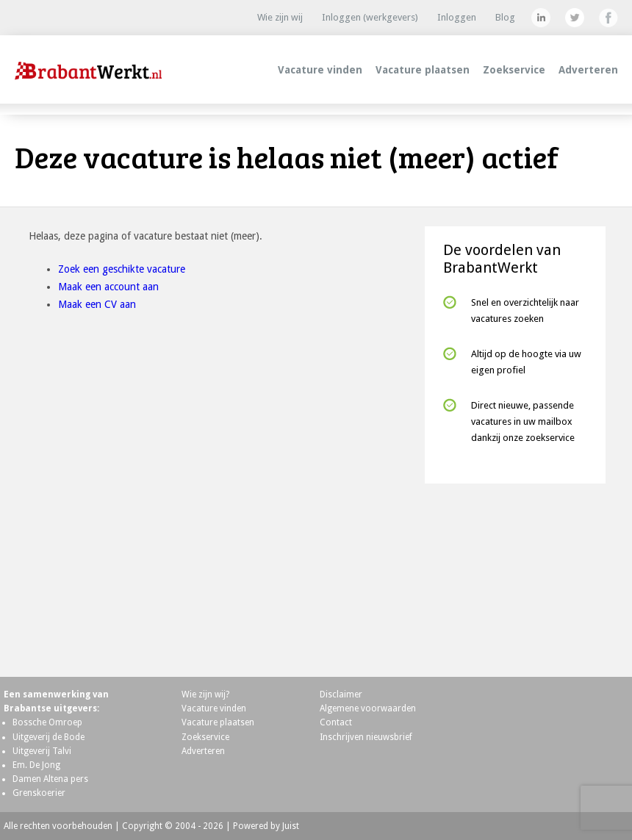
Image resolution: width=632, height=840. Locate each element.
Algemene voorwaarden (368, 708)
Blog (505, 17)
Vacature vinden (320, 70)
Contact (336, 722)
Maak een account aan (108, 287)
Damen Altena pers (50, 779)
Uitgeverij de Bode (49, 737)
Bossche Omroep (47, 722)
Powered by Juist (266, 826)
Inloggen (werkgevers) (370, 17)
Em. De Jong (36, 765)
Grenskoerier (39, 793)
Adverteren (588, 70)
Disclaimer (341, 694)
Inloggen (457, 17)
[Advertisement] (515, 574)
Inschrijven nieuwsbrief (366, 737)
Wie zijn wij (280, 17)
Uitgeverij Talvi (42, 751)
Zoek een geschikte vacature (122, 269)
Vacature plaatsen (423, 70)
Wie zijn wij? (205, 694)
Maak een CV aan (97, 304)
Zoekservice (514, 70)
